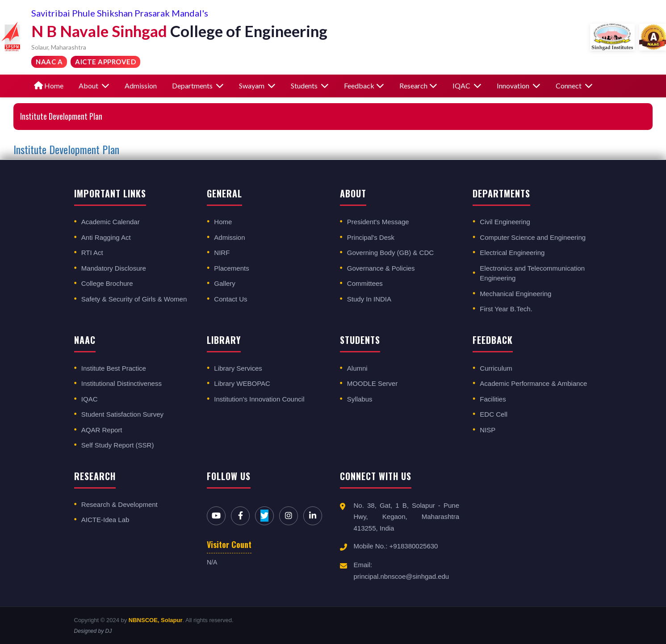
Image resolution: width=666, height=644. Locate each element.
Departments (198, 86)
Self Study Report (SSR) (118, 445)
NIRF (222, 253)
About (94, 86)
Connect (574, 86)
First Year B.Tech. (506, 309)
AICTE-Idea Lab (105, 520)
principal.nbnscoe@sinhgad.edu (402, 576)
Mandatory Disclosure (114, 268)
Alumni (357, 368)
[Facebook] (240, 516)
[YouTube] (216, 516)
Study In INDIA (369, 299)
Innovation (519, 86)
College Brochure (107, 283)
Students (310, 86)
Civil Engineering (505, 222)
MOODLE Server (372, 383)
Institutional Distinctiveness (121, 383)
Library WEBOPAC (242, 383)
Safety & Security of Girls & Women (134, 299)
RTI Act (92, 253)
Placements (231, 268)
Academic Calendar (111, 222)
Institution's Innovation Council (259, 399)
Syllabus (360, 399)
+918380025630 (414, 546)
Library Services (238, 368)
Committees (365, 283)
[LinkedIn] (313, 516)
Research (418, 86)
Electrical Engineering (512, 253)
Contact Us (230, 299)
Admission (141, 86)
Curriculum (496, 368)
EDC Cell (494, 414)
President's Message (378, 222)
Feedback (364, 86)
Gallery (225, 283)
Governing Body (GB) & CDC (390, 253)
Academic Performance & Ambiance (533, 383)
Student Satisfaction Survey (122, 414)
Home (49, 86)
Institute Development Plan (66, 149)
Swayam (257, 86)
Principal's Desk (371, 237)
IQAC (467, 86)
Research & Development (119, 504)
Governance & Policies (381, 268)
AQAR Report (102, 430)
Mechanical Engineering (515, 294)
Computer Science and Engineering (533, 237)
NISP (488, 430)
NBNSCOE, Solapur (156, 620)
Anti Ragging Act (106, 237)
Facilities (493, 399)
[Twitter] (264, 516)
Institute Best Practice (114, 368)
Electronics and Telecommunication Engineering (532, 273)
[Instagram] (289, 516)
